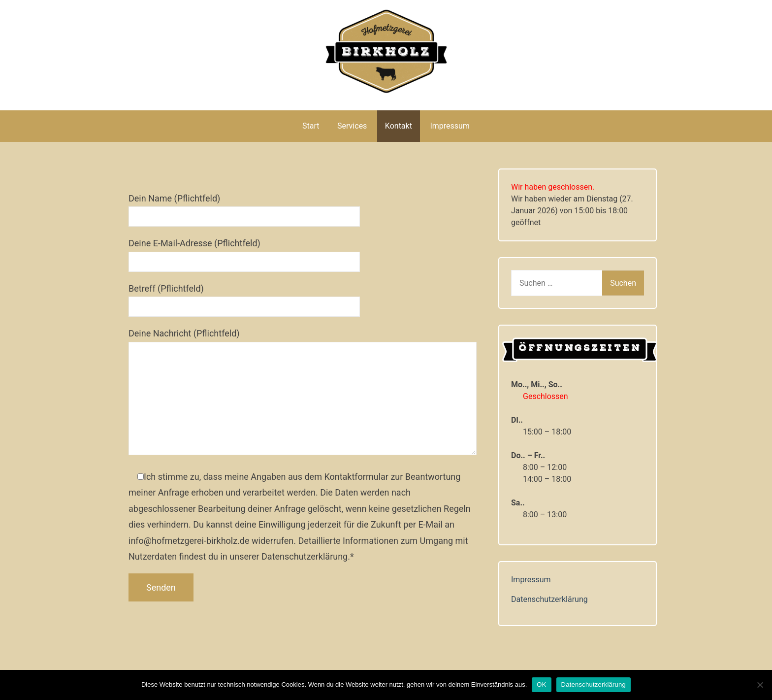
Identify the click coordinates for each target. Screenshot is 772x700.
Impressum (450, 126)
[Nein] (760, 685)
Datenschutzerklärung (549, 599)
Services (352, 126)
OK (541, 684)
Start (311, 126)
